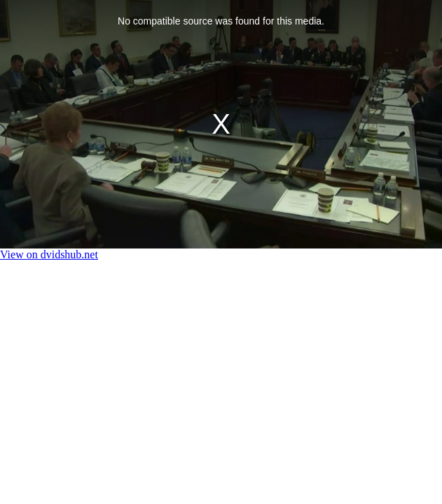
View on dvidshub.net (49, 254)
